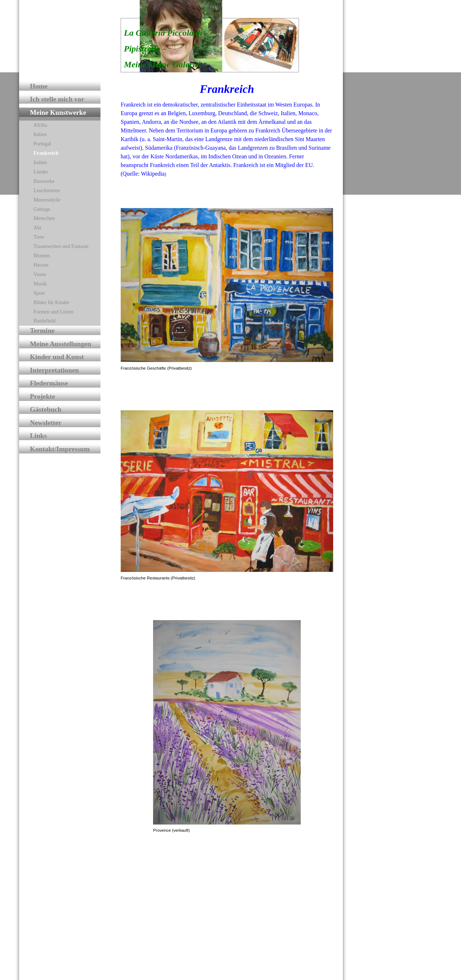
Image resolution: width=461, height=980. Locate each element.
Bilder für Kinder (52, 302)
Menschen (44, 218)
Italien (40, 134)
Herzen (41, 265)
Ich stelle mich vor (57, 99)
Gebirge (42, 209)
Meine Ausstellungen (61, 344)
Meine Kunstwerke (58, 112)
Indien (40, 162)
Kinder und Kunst (57, 357)
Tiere (39, 237)
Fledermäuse (49, 383)
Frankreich (46, 153)
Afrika (40, 125)
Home (39, 86)
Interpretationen (54, 370)
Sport (39, 293)
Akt (37, 227)
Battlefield (44, 321)
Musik (40, 284)
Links (38, 436)
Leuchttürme (47, 190)
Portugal (42, 144)
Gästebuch (46, 409)
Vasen (40, 274)
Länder (41, 172)
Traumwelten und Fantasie (61, 246)
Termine (42, 331)
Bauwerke (44, 181)
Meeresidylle (47, 200)
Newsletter (46, 423)
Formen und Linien (53, 312)
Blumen (42, 256)
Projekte (42, 396)
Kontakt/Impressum (60, 449)
